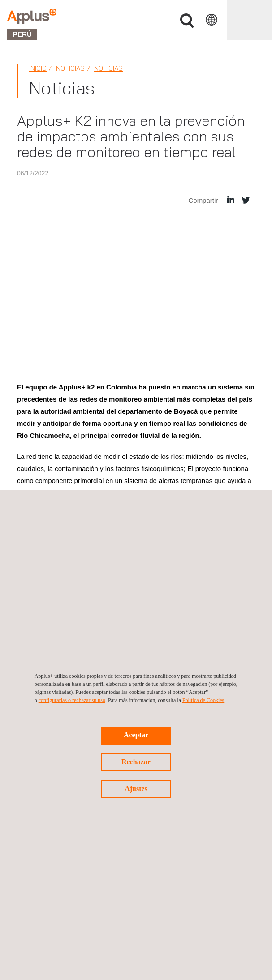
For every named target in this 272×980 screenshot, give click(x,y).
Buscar (187, 21)
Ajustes (136, 789)
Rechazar (136, 762)
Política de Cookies (203, 700)
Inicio (38, 68)
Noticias (108, 68)
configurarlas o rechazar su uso (72, 700)
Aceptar (136, 735)
